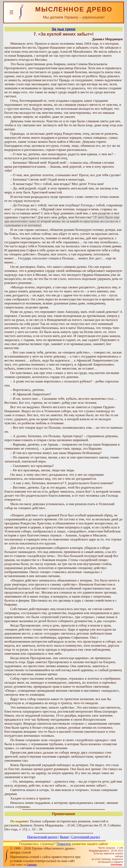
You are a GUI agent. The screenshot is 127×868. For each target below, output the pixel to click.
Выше (64, 837)
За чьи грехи (63, 29)
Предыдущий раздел (42, 837)
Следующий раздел (86, 837)
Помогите (64, 844)
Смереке (32, 865)
